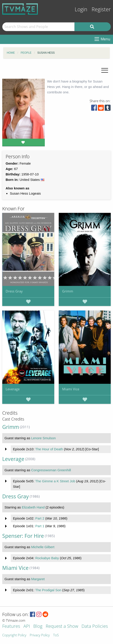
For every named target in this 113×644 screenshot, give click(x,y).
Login (81, 9)
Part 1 (40, 526)
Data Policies (95, 627)
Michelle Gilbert (43, 547)
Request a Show (62, 627)
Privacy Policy (40, 635)
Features (11, 627)
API (27, 627)
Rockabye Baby (47, 558)
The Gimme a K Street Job (55, 481)
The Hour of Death (49, 449)
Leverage (13, 389)
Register (101, 9)
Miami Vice (71, 389)
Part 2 (40, 518)
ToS (56, 635)
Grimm (68, 291)
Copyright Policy (14, 635)
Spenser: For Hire (23, 536)
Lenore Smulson (43, 438)
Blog (38, 627)
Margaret (38, 579)
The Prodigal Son (48, 590)
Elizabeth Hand (33, 507)
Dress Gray (14, 291)
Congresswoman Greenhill (51, 470)
